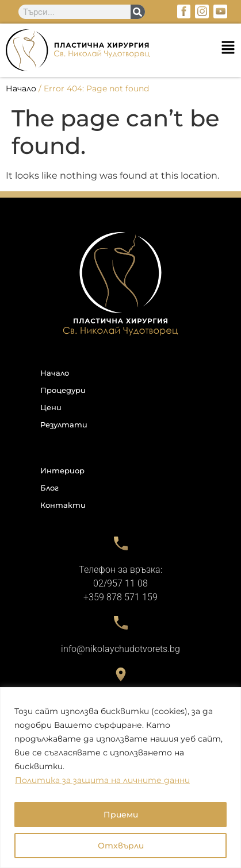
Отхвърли (121, 846)
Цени (51, 407)
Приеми (121, 815)
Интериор (62, 470)
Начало (21, 88)
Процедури (63, 390)
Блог (49, 488)
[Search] (138, 12)
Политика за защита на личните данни (102, 780)
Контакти (63, 505)
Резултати (64, 425)
